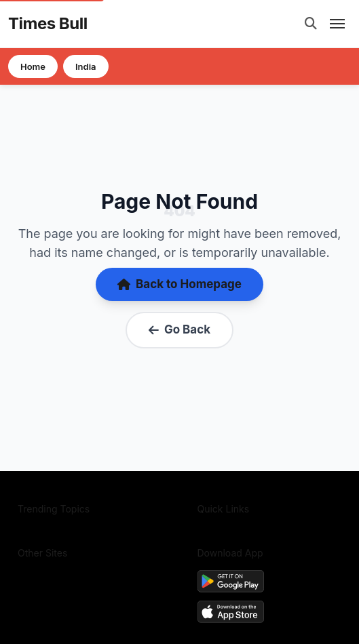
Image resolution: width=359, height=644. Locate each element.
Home (33, 66)
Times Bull (48, 23)
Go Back (179, 329)
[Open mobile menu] (337, 24)
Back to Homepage (179, 284)
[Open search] (311, 24)
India (86, 66)
